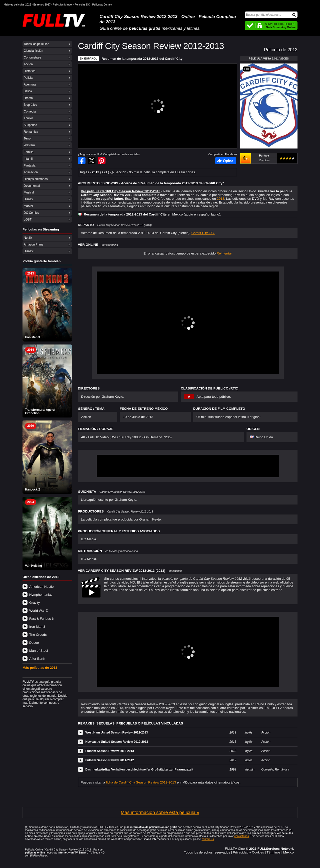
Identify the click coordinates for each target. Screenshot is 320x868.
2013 (220, 199)
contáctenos (242, 836)
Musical (29, 192)
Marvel (28, 206)
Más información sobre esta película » (160, 812)
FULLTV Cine (235, 849)
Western (29, 145)
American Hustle (41, 587)
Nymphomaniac (41, 595)
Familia (29, 152)
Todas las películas (36, 44)
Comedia (30, 111)
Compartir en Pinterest (102, 161)
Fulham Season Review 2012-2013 (110, 751)
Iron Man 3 (37, 627)
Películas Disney (102, 4)
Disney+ (29, 251)
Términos (273, 852)
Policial (28, 78)
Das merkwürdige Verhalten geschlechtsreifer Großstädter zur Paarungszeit (139, 769)
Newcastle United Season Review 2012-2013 (117, 742)
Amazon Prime (34, 244)
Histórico (30, 71)
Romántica (31, 132)
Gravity (34, 603)
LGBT (28, 219)
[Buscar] (271, 15)
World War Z (38, 611)
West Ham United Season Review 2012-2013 (117, 732)
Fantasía (30, 165)
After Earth (37, 659)
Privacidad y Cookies (248, 852)
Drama (28, 98)
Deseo (34, 643)
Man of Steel (39, 651)
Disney (28, 199)
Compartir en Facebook (82, 161)
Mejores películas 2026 (17, 4)
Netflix (28, 238)
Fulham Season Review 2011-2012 (110, 760)
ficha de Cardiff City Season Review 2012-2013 (141, 782)
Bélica (28, 91)
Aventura (30, 84)
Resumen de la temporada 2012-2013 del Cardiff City (142, 59)
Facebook (226, 161)
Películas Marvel (62, 4)
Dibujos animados (36, 179)
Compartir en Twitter (92, 161)
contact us (208, 839)
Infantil (28, 159)
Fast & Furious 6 (41, 619)
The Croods (38, 635)
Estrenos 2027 (42, 4)
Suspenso (30, 125)
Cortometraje (32, 57)
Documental (32, 186)
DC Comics (31, 213)
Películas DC (82, 4)
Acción (28, 64)
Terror (28, 138)
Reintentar (224, 253)
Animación (31, 172)
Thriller (28, 118)
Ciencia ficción (33, 51)
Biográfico (30, 105)
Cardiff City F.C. (203, 233)
